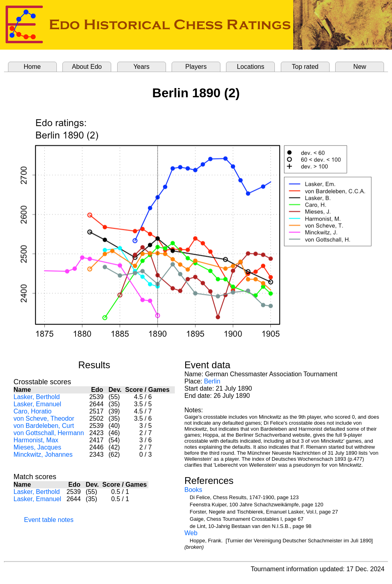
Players (196, 67)
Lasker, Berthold (37, 397)
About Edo (87, 67)
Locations (251, 67)
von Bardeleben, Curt (44, 426)
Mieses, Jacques (37, 447)
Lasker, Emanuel (37, 404)
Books (193, 490)
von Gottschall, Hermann (49, 433)
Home (32, 67)
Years (141, 67)
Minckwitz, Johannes (43, 455)
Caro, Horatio (33, 411)
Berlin (212, 381)
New (360, 67)
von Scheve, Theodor (44, 418)
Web (191, 533)
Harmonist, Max (36, 440)
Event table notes (49, 520)
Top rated (305, 67)
